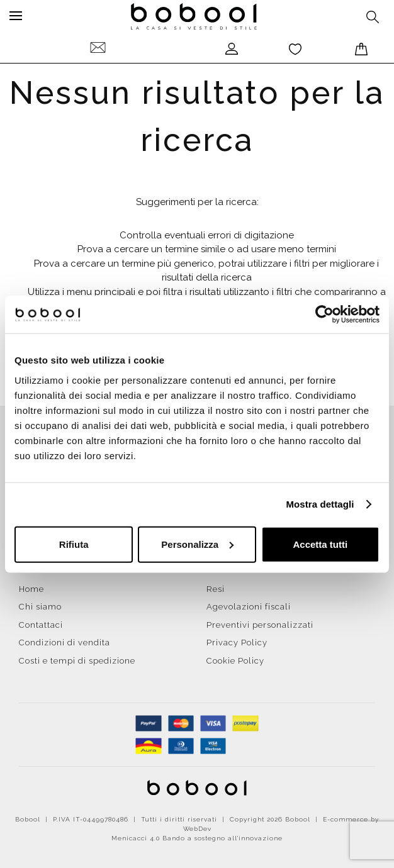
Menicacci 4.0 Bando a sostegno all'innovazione (197, 838)
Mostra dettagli (320, 504)
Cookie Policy (235, 661)
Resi (216, 589)
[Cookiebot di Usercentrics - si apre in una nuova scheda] (324, 314)
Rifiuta (74, 544)
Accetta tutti (320, 544)
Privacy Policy (237, 643)
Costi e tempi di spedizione (77, 661)
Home (31, 589)
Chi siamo (40, 607)
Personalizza (197, 544)
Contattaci (41, 625)
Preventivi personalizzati (260, 625)
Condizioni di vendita (65, 643)
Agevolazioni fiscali (249, 607)
